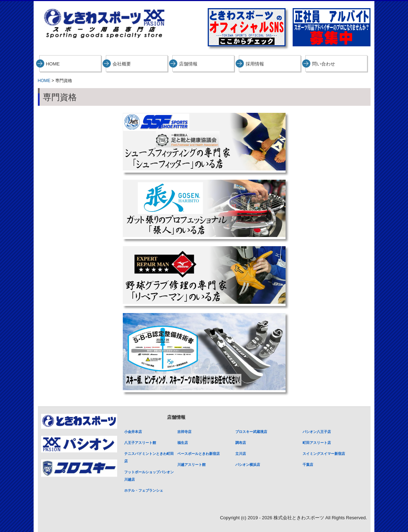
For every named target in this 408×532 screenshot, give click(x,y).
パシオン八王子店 (317, 432)
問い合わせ (324, 64)
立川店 (241, 454)
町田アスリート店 (317, 443)
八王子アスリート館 (140, 443)
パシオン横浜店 (248, 465)
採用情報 (255, 64)
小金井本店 (133, 432)
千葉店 (308, 465)
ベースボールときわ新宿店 (199, 454)
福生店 (183, 443)
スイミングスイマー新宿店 (324, 454)
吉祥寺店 (184, 432)
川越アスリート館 (191, 465)
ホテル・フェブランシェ (144, 490)
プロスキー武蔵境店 (251, 432)
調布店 (241, 443)
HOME (53, 64)
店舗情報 (188, 64)
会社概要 (122, 64)
